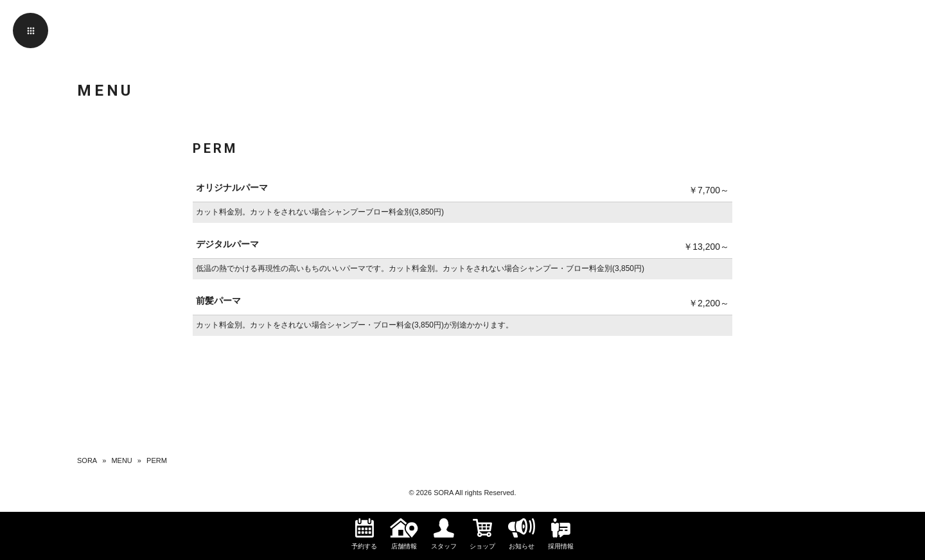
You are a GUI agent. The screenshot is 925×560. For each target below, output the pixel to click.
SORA (87, 460)
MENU (121, 460)
